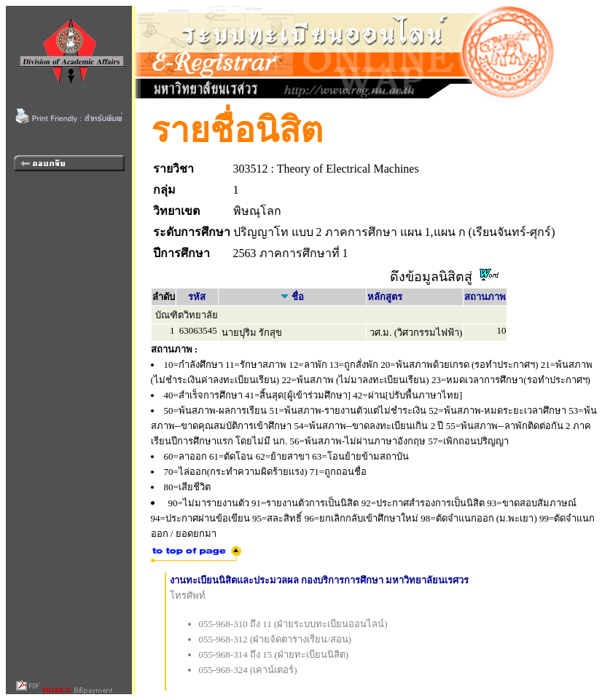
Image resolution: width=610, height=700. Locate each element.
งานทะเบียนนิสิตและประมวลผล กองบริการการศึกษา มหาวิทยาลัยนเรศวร (320, 580)
